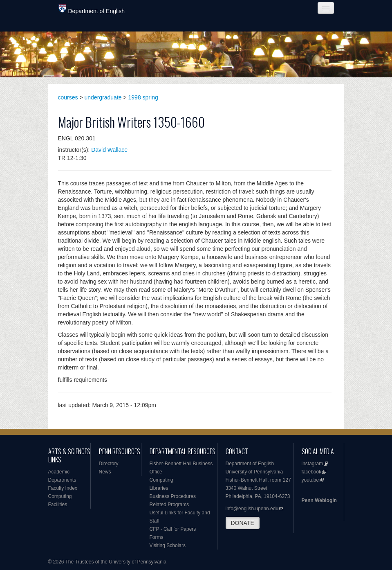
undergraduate (103, 97)
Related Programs (169, 505)
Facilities (58, 505)
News (105, 472)
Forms (157, 537)
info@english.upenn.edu (252, 509)
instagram (312, 464)
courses (68, 97)
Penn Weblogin (319, 500)
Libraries (159, 488)
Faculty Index (63, 488)
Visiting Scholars (168, 545)
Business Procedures (173, 496)
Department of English (92, 9)
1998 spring (143, 97)
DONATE (243, 523)
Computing (60, 496)
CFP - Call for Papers (173, 529)
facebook (312, 472)
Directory (109, 464)
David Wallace (109, 150)
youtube (310, 480)
